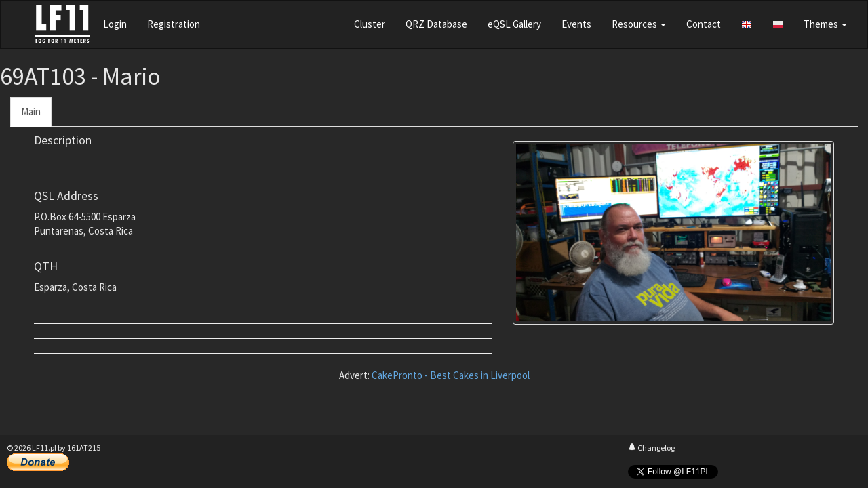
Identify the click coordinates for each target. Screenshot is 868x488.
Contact (704, 24)
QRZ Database (436, 24)
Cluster (370, 24)
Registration (174, 24)
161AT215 (84, 448)
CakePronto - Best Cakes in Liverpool (451, 375)
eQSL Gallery (514, 24)
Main (31, 111)
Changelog (651, 448)
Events (576, 24)
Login (115, 24)
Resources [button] (639, 24)
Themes (825, 24)
